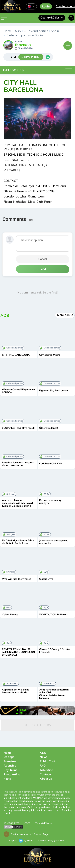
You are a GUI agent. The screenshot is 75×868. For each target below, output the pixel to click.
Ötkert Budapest (49, 428)
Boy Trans (10, 770)
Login (46, 6)
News (44, 757)
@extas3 (26, 841)
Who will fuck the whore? (16, 579)
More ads (65, 315)
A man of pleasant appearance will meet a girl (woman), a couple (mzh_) (17, 503)
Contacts (46, 774)
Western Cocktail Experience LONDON (18, 391)
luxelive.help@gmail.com (51, 840)
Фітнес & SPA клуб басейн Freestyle (55, 651)
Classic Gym (46, 579)
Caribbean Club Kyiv (51, 464)
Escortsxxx (23, 45)
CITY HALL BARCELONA (16, 355)
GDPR (27, 823)
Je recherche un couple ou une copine (54, 542)
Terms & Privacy (44, 823)
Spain (55, 31)
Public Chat (47, 761)
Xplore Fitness (10, 615)
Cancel (43, 259)
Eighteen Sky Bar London (53, 391)
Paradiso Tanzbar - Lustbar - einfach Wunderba (18, 464)
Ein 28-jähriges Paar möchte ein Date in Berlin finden (18, 542)
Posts (7, 779)
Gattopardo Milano (50, 355)
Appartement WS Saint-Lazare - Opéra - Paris (16, 691)
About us (46, 779)
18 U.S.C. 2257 (12, 823)
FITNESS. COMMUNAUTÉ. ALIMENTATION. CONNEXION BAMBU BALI (18, 652)
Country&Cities (52, 18)
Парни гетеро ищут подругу (51, 502)
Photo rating (12, 774)
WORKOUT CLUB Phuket (53, 615)
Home (7, 31)
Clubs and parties (36, 31)
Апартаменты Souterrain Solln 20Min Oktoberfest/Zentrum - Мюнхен (54, 694)
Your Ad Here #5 (38, 725)
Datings (9, 757)
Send (43, 269)
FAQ (43, 766)
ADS (18, 31)
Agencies (10, 766)
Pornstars (10, 761)
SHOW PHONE (31, 57)
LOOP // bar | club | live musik (18, 428)
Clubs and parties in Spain (25, 35)
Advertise (46, 770)
